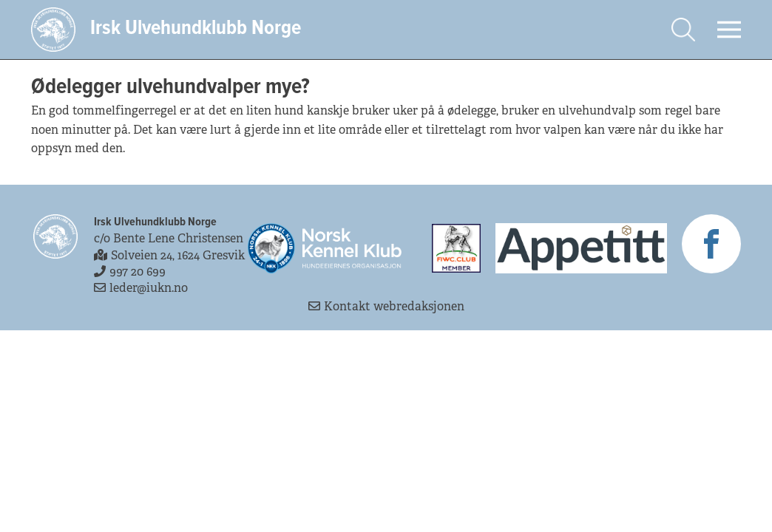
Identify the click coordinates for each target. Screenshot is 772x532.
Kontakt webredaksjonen (386, 306)
